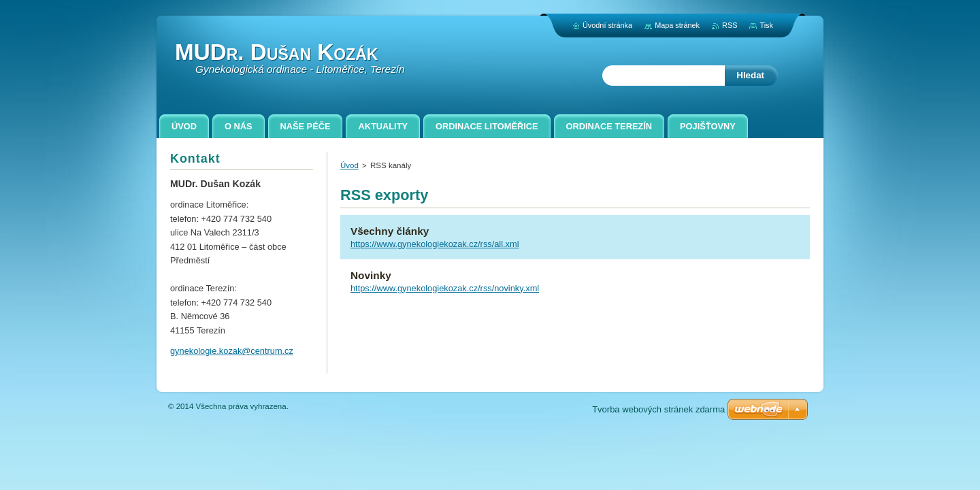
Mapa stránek (677, 25)
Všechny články (390, 231)
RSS (730, 25)
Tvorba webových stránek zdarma (658, 409)
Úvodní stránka (607, 25)
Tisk (766, 25)
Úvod (349, 165)
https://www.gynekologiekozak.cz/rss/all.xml (435, 244)
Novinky (371, 275)
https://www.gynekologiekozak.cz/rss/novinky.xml (445, 288)
